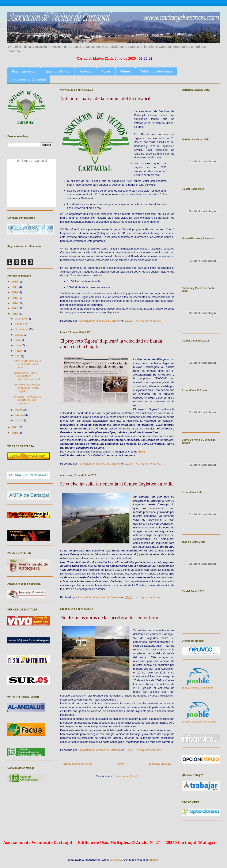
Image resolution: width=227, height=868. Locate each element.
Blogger (154, 860)
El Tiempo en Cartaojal (32, 161)
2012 (15, 314)
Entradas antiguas (160, 764)
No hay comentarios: (149, 321)
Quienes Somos (58, 71)
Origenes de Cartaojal (29, 80)
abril (18, 356)
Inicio (121, 764)
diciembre (21, 319)
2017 (15, 287)
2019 (15, 282)
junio (18, 345)
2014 (15, 303)
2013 (15, 308)
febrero (20, 415)
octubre (20, 324)
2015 (15, 298)
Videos (125, 71)
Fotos (106, 71)
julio (18, 340)
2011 (15, 427)
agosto (20, 335)
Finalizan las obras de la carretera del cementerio (109, 618)
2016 (15, 292)
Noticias (86, 71)
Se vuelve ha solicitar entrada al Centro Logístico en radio (117, 484)
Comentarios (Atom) (126, 776)
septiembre (22, 329)
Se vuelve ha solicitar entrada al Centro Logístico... (27, 388)
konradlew (116, 860)
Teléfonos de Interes (156, 71)
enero (19, 420)
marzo (19, 410)
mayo (19, 351)
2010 (15, 433)
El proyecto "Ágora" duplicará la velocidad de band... (28, 376)
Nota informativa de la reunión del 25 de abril (105, 99)
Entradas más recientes (78, 764)
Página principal (24, 71)
